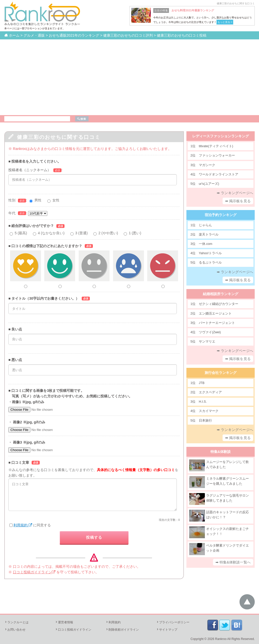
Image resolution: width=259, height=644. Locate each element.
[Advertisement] (129, 77)
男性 (38, 200)
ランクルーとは (16, 622)
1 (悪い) (135, 233)
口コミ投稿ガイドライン (34, 572)
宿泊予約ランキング (221, 215)
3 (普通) (82, 233)
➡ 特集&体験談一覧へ (233, 562)
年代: (28, 213)
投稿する (94, 537)
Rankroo (221, 639)
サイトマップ (167, 630)
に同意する (30, 525)
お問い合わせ (15, 630)
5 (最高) (21, 233)
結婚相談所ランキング (221, 294)
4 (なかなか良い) (51, 233)
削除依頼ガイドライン (122, 630)
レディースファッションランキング (221, 136)
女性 (56, 200)
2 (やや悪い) (108, 233)
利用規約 (23, 525)
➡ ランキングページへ (235, 193)
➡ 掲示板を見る (238, 201)
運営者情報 (64, 622)
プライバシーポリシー (173, 622)
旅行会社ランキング (221, 373)
